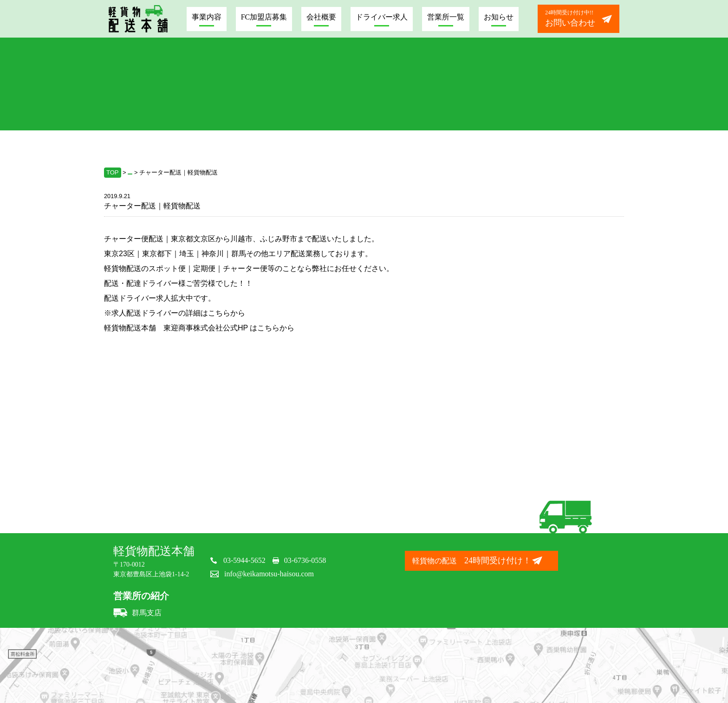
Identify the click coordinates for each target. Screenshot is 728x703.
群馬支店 (137, 613)
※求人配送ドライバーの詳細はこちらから (175, 313)
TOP (113, 172)
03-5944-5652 (244, 560)
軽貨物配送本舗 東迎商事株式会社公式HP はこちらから (199, 328)
